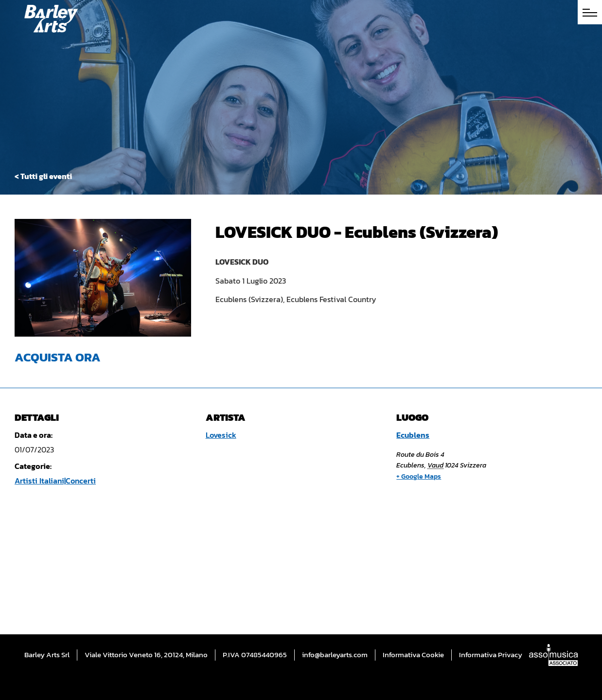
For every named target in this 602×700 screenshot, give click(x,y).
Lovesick (221, 435)
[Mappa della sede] (473, 555)
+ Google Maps (419, 476)
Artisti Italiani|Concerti (55, 481)
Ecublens (413, 435)
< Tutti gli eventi (43, 176)
